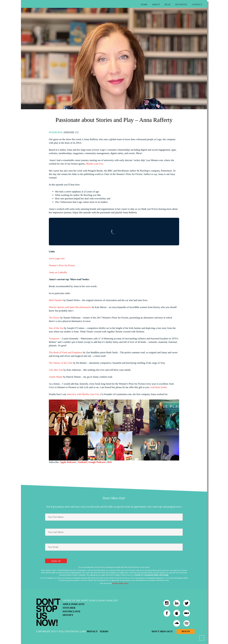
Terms (104, 631)
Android (82, 462)
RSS (110, 462)
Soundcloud (71, 611)
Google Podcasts (97, 462)
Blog (168, 5)
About (156, 5)
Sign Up (186, 631)
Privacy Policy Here (120, 583)
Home (144, 5)
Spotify (68, 615)
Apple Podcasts (68, 462)
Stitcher (69, 608)
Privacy (92, 631)
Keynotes (181, 5)
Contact (197, 5)
